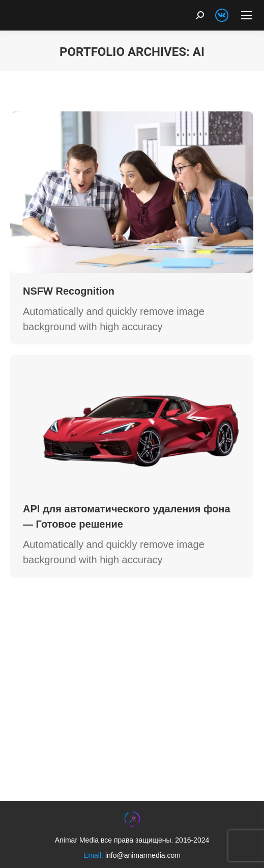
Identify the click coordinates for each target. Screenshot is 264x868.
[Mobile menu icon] (247, 15)
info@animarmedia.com (143, 855)
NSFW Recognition (69, 291)
